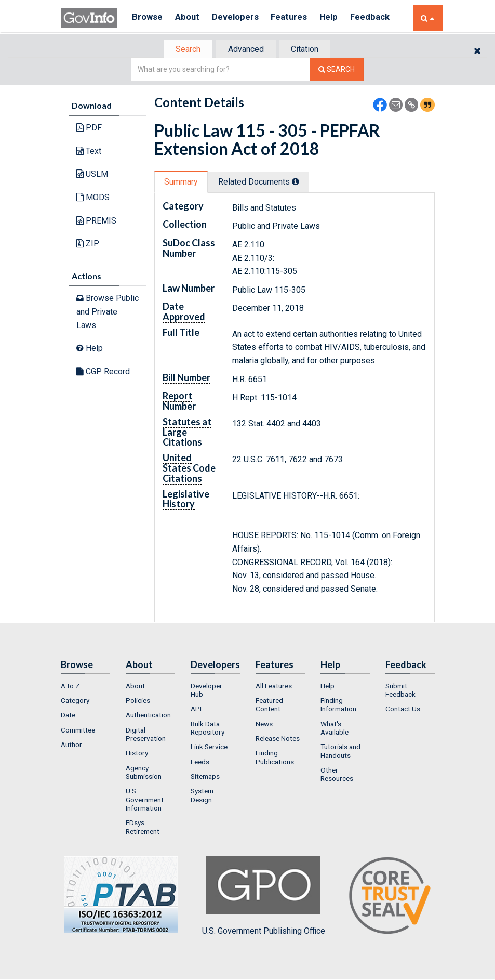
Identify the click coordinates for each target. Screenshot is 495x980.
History (137, 754)
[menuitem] (85, 687)
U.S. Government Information (145, 800)
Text (89, 152)
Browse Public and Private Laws (108, 312)
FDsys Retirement (143, 828)
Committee (78, 731)
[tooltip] (299, 182)
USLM (92, 175)
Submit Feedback (400, 691)
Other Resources (337, 775)
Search (185, 50)
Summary (182, 183)
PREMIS (96, 221)
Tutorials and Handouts (340, 752)
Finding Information (338, 705)
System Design (202, 796)
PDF (89, 129)
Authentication (148, 716)
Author (71, 746)
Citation (308, 50)
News (264, 725)
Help (340, 18)
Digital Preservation (146, 735)
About (190, 18)
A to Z (70, 687)
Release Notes (278, 739)
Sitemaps (205, 777)
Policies (138, 701)
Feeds (200, 763)
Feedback (383, 18)
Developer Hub (206, 691)
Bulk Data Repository (208, 729)
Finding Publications (275, 758)
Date (68, 716)
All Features (274, 687)
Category (75, 701)
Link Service (209, 748)
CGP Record (103, 373)
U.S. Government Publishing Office (264, 897)
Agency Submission (144, 773)
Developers (241, 18)
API (196, 710)
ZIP (88, 245)
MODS (93, 198)
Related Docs (262, 183)
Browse (148, 18)
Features (297, 18)
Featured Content (269, 705)
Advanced (246, 50)
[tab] (186, 50)
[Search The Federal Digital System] (337, 70)
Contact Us (403, 710)
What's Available (335, 729)
